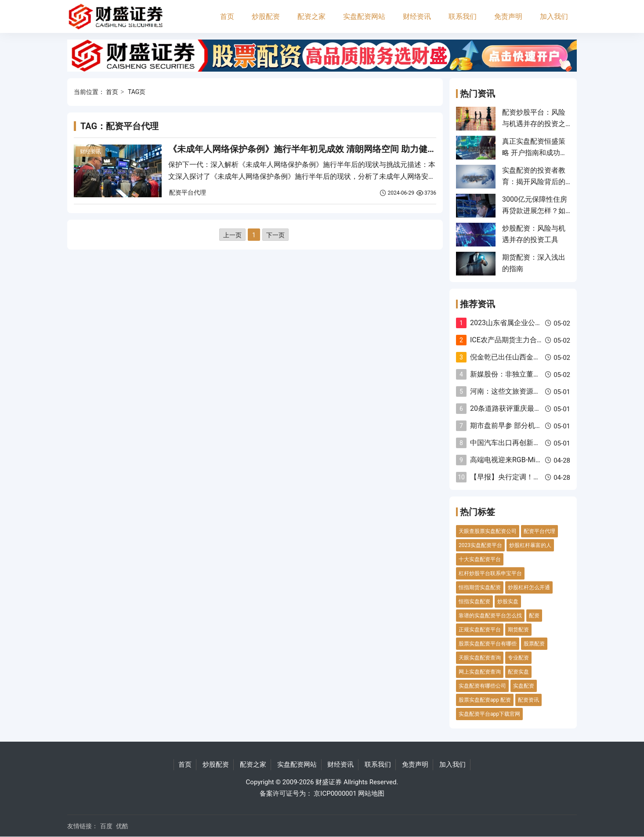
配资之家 (311, 16)
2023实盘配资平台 (480, 545)
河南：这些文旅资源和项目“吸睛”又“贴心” (535, 391)
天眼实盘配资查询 (480, 658)
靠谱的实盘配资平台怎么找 (490, 616)
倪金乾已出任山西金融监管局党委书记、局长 (540, 357)
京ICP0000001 (335, 794)
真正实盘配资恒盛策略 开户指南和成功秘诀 (535, 153)
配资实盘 (518, 672)
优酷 (122, 826)
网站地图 (371, 794)
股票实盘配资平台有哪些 (488, 644)
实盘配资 (524, 686)
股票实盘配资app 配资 (485, 700)
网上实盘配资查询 (480, 672)
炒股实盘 (508, 601)
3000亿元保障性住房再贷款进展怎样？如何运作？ (535, 211)
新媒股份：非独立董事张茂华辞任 (523, 374)
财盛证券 (329, 782)
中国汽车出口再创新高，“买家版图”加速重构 (539, 443)
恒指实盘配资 (474, 601)
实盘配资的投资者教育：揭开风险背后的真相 (534, 182)
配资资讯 (528, 700)
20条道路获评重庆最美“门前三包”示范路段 (536, 408)
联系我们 (463, 16)
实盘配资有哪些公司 (482, 686)
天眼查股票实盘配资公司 (488, 531)
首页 (227, 16)
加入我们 (554, 16)
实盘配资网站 (364, 16)
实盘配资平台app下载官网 (489, 714)
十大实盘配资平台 (480, 559)
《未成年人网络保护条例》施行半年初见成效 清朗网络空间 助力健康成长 (311, 149)
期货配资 (518, 630)
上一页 (232, 235)
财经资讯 (417, 16)
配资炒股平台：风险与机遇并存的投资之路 (534, 124)
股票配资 (534, 644)
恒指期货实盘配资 (480, 587)
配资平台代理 (188, 192)
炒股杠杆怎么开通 (529, 587)
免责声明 (508, 16)
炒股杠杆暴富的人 (530, 545)
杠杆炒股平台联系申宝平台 (490, 573)
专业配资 (518, 658)
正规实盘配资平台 (480, 630)
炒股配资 (266, 16)
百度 (106, 826)
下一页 (275, 235)
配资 (534, 616)
